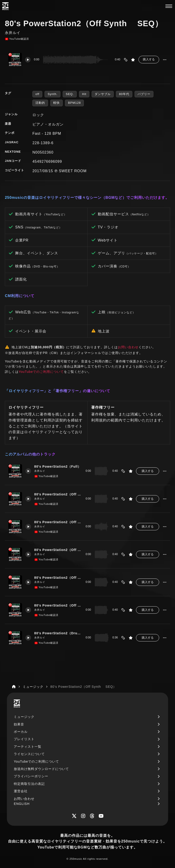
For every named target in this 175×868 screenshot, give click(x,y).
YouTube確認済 (17, 39)
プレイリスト (24, 739)
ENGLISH (22, 804)
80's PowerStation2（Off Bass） (58, 550)
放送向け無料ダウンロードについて (41, 769)
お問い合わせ (128, 347)
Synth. (52, 94)
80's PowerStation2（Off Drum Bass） (58, 522)
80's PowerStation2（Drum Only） (58, 633)
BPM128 (74, 103)
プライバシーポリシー (31, 776)
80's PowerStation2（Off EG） (58, 494)
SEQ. (70, 94)
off (37, 94)
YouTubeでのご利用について (41, 372)
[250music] (5, 6)
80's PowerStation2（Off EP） (58, 578)
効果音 (19, 724)
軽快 (56, 103)
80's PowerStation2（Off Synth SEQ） (58, 605)
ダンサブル (103, 94)
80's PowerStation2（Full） (58, 466)
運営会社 (21, 791)
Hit (84, 94)
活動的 (40, 103)
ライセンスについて (29, 754)
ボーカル (21, 732)
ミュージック (24, 717)
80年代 (124, 94)
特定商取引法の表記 (29, 784)
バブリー (144, 94)
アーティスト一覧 (28, 747)
